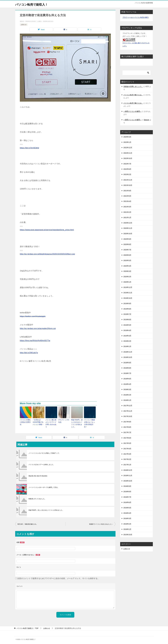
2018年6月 (127, 379)
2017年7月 (127, 432)
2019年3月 (127, 336)
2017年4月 (127, 449)
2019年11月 (128, 293)
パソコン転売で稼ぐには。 (133, 95)
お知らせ (24, 25)
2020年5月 (127, 260)
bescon (147, 120)
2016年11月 (128, 475)
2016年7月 (127, 497)
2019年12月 (128, 287)
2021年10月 (128, 185)
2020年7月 (127, 250)
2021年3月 (127, 207)
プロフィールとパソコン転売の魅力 (136, 17)
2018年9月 (127, 363)
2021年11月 (128, 180)
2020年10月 (128, 234)
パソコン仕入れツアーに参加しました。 (42, 464)
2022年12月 (128, 148)
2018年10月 (128, 357)
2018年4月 (127, 384)
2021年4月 (127, 201)
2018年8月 (127, 368)
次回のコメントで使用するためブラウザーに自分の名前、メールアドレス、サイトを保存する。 (58, 577)
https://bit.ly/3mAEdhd (29, 148)
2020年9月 (127, 239)
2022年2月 (127, 174)
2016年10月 (128, 481)
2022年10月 (128, 158)
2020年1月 (127, 282)
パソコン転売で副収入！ (35, 4)
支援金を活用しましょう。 (133, 86)
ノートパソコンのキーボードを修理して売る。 (44, 486)
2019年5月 (127, 325)
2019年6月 (127, 320)
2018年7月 (127, 373)
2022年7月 (127, 164)
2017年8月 (127, 427)
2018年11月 (128, 352)
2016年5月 (127, 508)
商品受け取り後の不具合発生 (38, 475)
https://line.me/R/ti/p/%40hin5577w (35, 341)
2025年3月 (127, 137)
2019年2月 (127, 341)
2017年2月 (127, 459)
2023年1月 (127, 142)
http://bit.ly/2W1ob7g (29, 353)
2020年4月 (127, 266)
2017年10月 (128, 416)
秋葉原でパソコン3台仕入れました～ (101, 523)
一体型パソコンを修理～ (132, 111)
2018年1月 (127, 400)
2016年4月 (127, 513)
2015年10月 (128, 535)
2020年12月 (128, 223)
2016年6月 (127, 502)
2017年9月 (127, 422)
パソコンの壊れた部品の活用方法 (26, 421)
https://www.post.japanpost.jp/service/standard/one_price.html (47, 230)
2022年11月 (128, 153)
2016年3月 (127, 518)
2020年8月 (127, 244)
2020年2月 (127, 277)
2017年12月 (128, 406)
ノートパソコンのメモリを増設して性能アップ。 (45, 452)
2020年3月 (127, 271)
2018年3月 (127, 389)
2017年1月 (127, 465)
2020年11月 (128, 228)
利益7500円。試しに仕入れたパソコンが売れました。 (77, 423)
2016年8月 (127, 492)
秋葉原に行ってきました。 (37, 498)
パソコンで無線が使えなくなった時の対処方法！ (90, 422)
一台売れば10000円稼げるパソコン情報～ (38, 422)
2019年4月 (127, 330)
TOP (28, 627)
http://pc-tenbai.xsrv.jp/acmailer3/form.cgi (38, 328)
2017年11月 (128, 411)
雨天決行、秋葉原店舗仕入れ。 (28, 523)
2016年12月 (128, 470)
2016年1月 (127, 529)
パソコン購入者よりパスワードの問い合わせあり (51, 422)
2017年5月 (127, 443)
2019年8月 (127, 309)
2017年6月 (127, 438)
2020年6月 (127, 255)
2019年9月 (127, 303)
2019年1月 (127, 346)
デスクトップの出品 (64, 421)
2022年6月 (127, 169)
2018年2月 (127, 395)
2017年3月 (127, 454)
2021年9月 (127, 191)
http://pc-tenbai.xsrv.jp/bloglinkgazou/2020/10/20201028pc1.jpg (47, 254)
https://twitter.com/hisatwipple (33, 316)
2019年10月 (128, 298)
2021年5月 (127, 196)
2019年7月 (127, 314)
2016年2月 (127, 524)
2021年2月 (127, 212)
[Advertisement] (65, 384)
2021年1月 (127, 217)
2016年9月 (127, 486)
